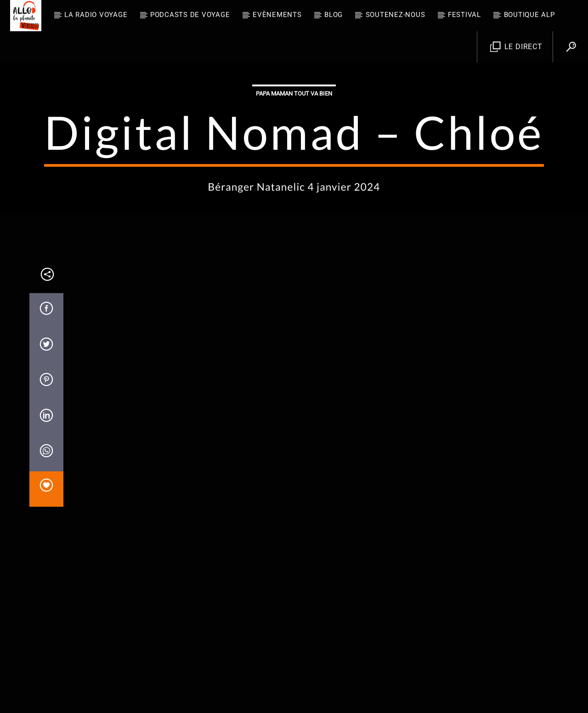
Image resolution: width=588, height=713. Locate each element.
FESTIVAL (464, 15)
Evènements (277, 15)
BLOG (334, 15)
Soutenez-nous (396, 15)
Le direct (516, 47)
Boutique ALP (529, 15)
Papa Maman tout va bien (294, 186)
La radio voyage (96, 15)
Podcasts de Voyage (190, 15)
